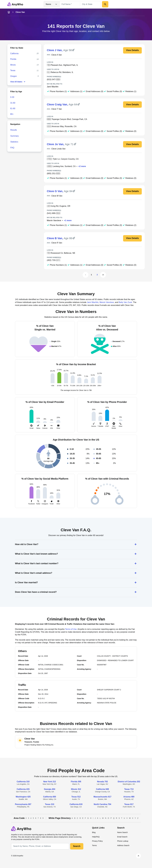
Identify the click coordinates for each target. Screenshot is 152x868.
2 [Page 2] (97, 275)
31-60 (13, 103)
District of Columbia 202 (129, 782)
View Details (132, 50)
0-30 (12, 97)
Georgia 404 (50, 789)
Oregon (13, 76)
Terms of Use (71, 629)
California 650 (50, 797)
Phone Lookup (123, 841)
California (14, 53)
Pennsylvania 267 (23, 804)
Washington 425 (23, 797)
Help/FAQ (96, 837)
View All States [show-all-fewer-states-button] (18, 82)
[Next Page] (103, 275)
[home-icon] (9, 12)
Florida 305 (76, 782)
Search (77, 846)
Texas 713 (129, 789)
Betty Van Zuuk (125, 302)
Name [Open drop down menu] (52, 4)
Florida (13, 59)
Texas (13, 70)
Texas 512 (76, 797)
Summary (15, 136)
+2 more (82, 166)
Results (14, 130)
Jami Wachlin (53, 87)
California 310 (23, 782)
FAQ (12, 148)
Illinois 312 (76, 789)
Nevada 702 (102, 782)
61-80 (13, 108)
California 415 (23, 789)
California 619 (76, 804)
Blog (94, 832)
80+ (12, 114)
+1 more (68, 220)
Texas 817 (129, 804)
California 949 (102, 789)
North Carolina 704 (102, 804)
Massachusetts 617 (102, 797)
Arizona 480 (129, 797)
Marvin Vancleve (54, 220)
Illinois (13, 65)
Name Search (122, 832)
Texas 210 (50, 804)
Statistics (14, 142)
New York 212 (50, 782)
